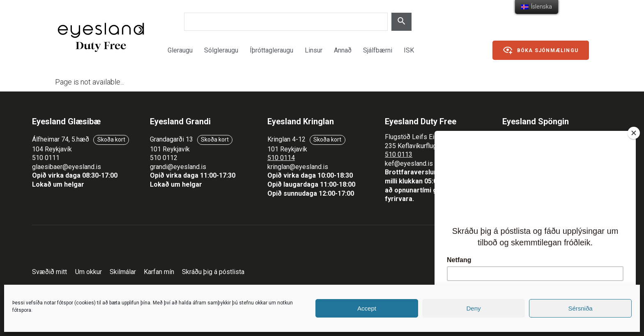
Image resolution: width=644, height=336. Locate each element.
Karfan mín (159, 272)
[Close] (634, 133)
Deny (473, 308)
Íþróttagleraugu (271, 50)
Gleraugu (180, 50)
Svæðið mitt (49, 272)
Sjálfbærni (378, 50)
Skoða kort (111, 139)
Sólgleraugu (221, 50)
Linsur (314, 50)
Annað (343, 50)
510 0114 (281, 158)
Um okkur (89, 272)
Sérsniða (580, 308)
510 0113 (399, 154)
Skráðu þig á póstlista (213, 272)
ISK (409, 50)
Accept (367, 308)
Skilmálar (123, 272)
